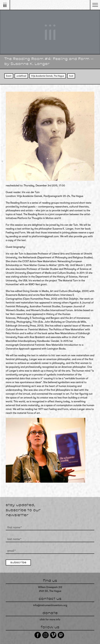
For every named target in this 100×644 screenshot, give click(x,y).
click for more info (50, 620)
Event (9, 76)
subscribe (18, 563)
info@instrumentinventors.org (50, 605)
